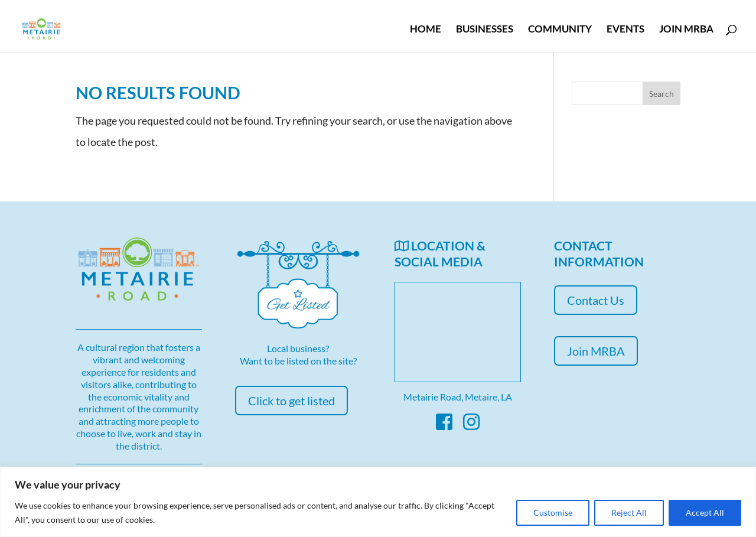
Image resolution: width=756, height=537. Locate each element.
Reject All (629, 512)
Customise (553, 512)
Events (625, 30)
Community (560, 30)
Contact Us (596, 300)
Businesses (485, 30)
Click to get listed (291, 401)
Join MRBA (686, 30)
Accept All (705, 512)
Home (426, 30)
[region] (378, 502)
